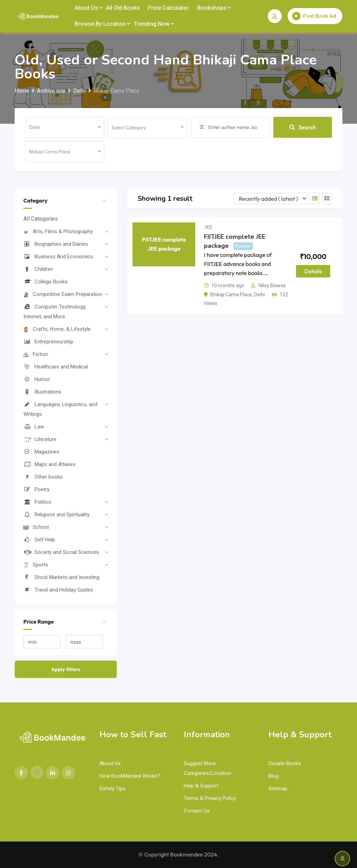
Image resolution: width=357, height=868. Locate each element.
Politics (37, 502)
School (36, 527)
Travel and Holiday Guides (58, 590)
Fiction (36, 354)
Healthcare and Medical (56, 367)
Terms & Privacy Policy (210, 798)
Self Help (39, 540)
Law (34, 427)
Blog (274, 776)
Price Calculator (168, 8)
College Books (45, 282)
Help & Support (201, 786)
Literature (40, 439)
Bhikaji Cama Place (231, 295)
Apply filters (66, 669)
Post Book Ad (314, 16)
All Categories (41, 219)
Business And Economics (58, 257)
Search (303, 127)
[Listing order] (271, 199)
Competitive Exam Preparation (63, 294)
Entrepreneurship (48, 342)
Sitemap (278, 789)
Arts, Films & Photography (58, 231)
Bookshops (212, 8)
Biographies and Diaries (56, 244)
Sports (36, 565)
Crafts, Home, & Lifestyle (57, 329)
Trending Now (152, 24)
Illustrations (42, 392)
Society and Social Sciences (61, 552)
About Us (86, 8)
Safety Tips (112, 789)
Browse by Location (100, 24)
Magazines (41, 452)
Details (313, 271)
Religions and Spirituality (56, 515)
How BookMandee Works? (130, 776)
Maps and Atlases (50, 464)
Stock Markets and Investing (61, 577)
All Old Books (123, 8)
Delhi (260, 295)
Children (38, 269)
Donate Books (285, 763)
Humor (37, 379)
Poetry (36, 489)
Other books (43, 477)
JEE (208, 227)
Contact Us (197, 811)
